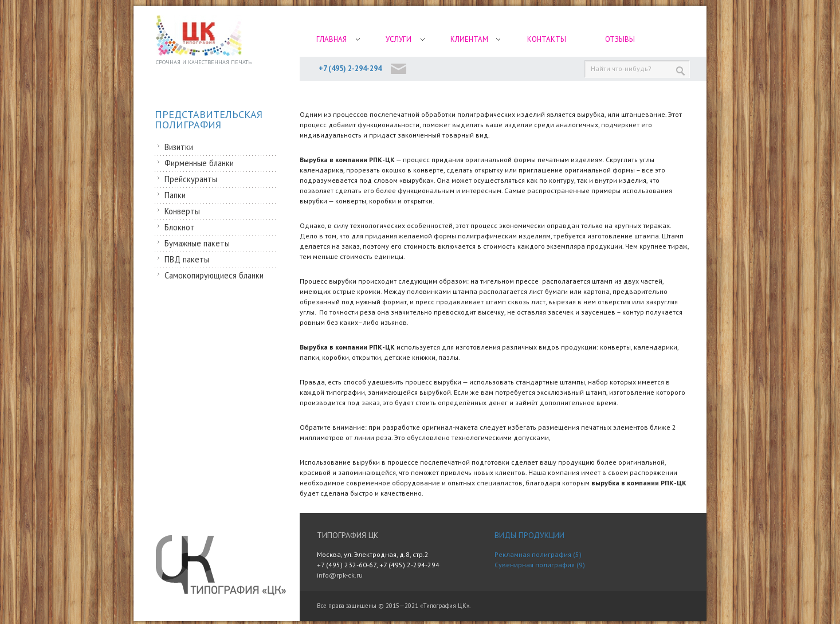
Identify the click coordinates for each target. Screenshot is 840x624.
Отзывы (620, 39)
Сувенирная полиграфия (535, 565)
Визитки (179, 147)
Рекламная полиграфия (533, 554)
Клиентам (469, 39)
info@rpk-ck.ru (340, 575)
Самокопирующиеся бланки (214, 275)
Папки (175, 195)
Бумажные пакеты (197, 243)
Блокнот (180, 227)
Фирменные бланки (199, 163)
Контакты (547, 39)
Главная (331, 39)
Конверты (182, 211)
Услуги (399, 39)
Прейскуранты (191, 179)
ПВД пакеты (187, 259)
